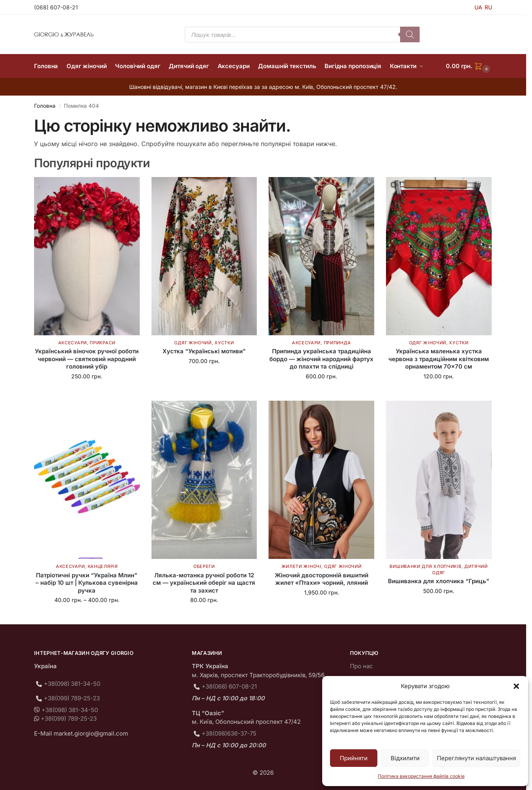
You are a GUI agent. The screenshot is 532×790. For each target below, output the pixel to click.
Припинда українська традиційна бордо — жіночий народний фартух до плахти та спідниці (321, 359)
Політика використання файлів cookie (421, 776)
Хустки (224, 343)
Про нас (362, 666)
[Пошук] (410, 34)
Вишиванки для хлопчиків (425, 566)
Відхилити (405, 758)
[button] (516, 686)
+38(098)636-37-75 (229, 733)
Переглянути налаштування (476, 758)
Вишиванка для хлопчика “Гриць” (439, 581)
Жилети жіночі (301, 566)
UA (478, 7)
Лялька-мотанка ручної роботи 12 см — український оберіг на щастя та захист (204, 583)
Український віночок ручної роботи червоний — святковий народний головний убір (87, 359)
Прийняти (354, 758)
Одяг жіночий (193, 343)
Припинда (337, 343)
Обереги (204, 566)
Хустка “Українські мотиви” (204, 351)
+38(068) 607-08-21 (229, 686)
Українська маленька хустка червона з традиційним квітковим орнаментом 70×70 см (439, 359)
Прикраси (103, 343)
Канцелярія (103, 566)
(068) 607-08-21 (56, 7)
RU (488, 7)
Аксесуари (73, 343)
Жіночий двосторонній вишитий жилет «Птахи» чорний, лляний (322, 579)
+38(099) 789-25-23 (72, 698)
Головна (45, 106)
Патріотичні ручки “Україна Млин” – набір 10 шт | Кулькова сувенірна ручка (87, 583)
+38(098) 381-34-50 (72, 684)
